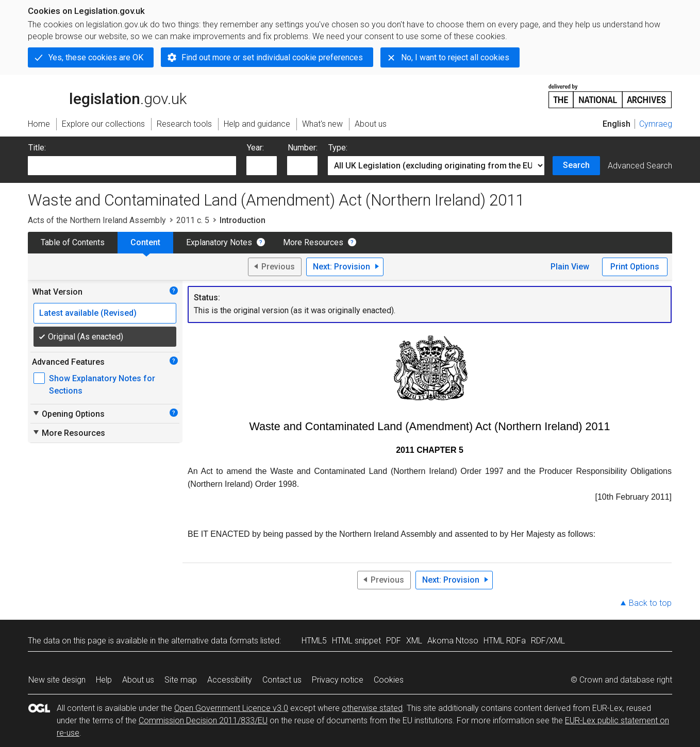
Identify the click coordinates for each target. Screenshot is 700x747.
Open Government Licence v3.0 (231, 708)
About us (138, 680)
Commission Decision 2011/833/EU (203, 720)
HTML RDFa (505, 641)
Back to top (650, 603)
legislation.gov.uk (107, 95)
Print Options (635, 267)
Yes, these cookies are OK (96, 57)
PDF (394, 641)
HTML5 (314, 641)
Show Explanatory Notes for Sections (102, 385)
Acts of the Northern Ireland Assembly (97, 220)
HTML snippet (356, 641)
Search (576, 165)
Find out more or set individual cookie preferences (272, 57)
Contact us (282, 680)
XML (414, 641)
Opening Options (68, 414)
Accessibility (230, 680)
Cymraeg (656, 124)
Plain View (570, 267)
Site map (181, 680)
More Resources (313, 242)
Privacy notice (338, 680)
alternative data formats (215, 641)
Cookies (389, 680)
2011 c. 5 (193, 220)
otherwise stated (372, 708)
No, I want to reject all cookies (455, 57)
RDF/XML (548, 641)
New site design (57, 680)
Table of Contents (73, 242)
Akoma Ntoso (453, 641)
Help (104, 680)
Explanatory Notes (219, 242)
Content (145, 242)
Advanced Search (640, 166)
